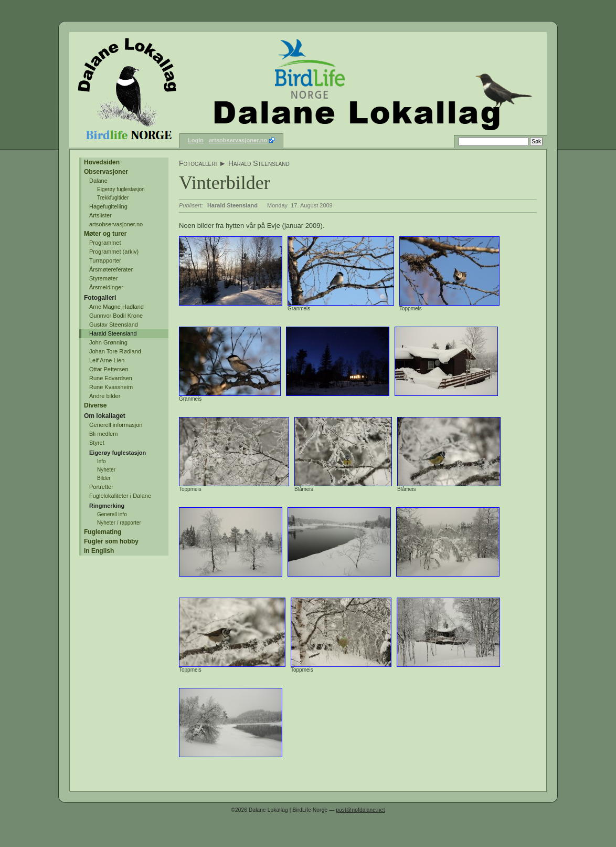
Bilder (104, 478)
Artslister (100, 215)
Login (196, 140)
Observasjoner (106, 172)
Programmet (105, 243)
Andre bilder (105, 396)
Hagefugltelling (108, 206)
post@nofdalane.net (360, 810)
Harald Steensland (113, 333)
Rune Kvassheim (111, 387)
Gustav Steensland (114, 325)
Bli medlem (103, 434)
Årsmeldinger (106, 287)
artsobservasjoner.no (238, 140)
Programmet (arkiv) (114, 252)
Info (102, 461)
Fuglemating (103, 532)
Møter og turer (105, 234)
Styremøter (103, 278)
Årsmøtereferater (111, 269)
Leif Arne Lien (107, 360)
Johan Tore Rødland (115, 351)
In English (99, 551)
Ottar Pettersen (109, 369)
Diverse (95, 405)
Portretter (101, 487)
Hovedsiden (102, 162)
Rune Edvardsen (111, 378)
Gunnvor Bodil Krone (116, 316)
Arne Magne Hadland (116, 307)
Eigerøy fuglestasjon (121, 189)
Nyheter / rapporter (119, 523)
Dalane (98, 181)
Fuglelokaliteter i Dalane (120, 496)
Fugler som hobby (111, 541)
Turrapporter (105, 260)
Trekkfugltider (113, 198)
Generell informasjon (116, 425)
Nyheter (106, 470)
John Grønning (108, 342)
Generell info (112, 514)
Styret (97, 443)
